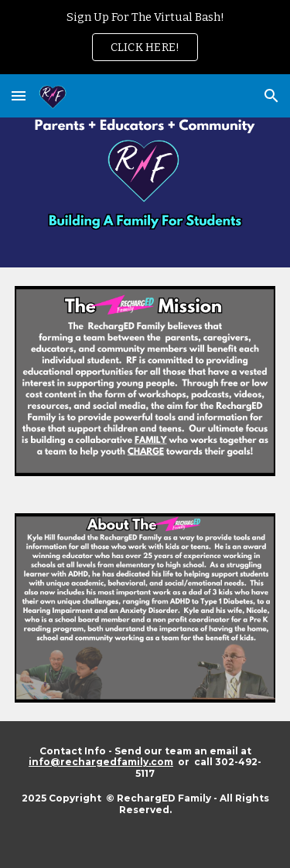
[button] (19, 95)
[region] (145, 37)
